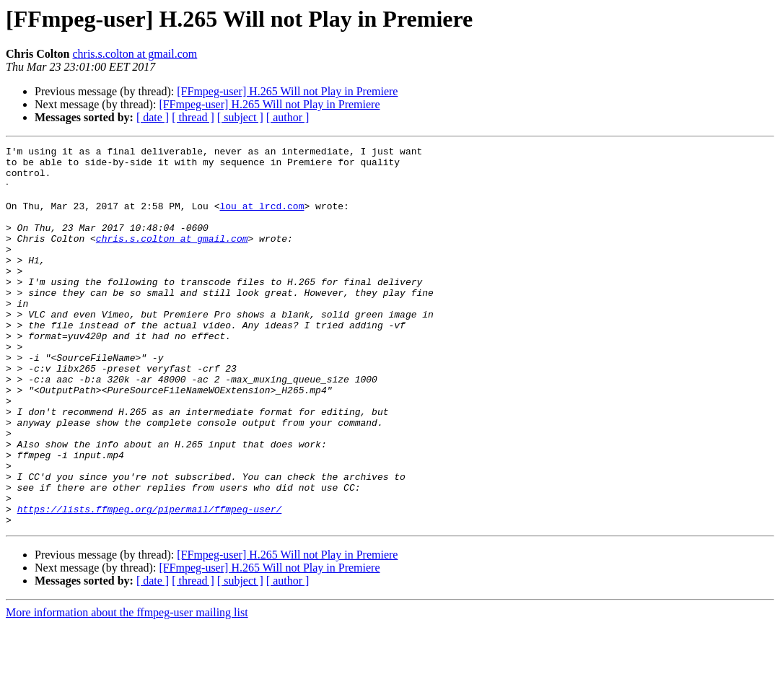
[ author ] (288, 117)
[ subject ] (240, 117)
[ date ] (153, 117)
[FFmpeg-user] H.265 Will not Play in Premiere (287, 91)
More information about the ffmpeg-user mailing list (127, 687)
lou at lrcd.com (262, 218)
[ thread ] (193, 117)
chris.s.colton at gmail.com (135, 54)
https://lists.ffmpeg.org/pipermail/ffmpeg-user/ (150, 582)
